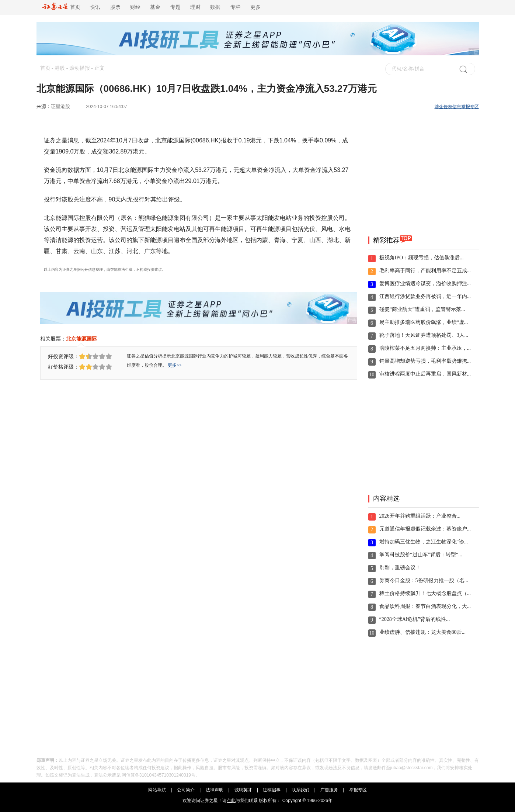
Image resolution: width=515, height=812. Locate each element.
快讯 (95, 7)
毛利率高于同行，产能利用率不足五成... (425, 271)
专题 (175, 7)
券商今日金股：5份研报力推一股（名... (424, 581)
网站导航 (157, 790)
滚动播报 (80, 68)
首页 (61, 7)
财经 (135, 7)
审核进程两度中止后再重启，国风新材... (425, 374)
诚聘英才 (243, 790)
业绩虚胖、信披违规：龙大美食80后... (423, 632)
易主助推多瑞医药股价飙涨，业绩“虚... (424, 322)
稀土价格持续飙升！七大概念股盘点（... (425, 593)
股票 (115, 7)
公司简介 (186, 790)
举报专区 (358, 790)
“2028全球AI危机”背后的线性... (415, 619)
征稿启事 (272, 790)
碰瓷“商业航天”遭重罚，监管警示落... (422, 309)
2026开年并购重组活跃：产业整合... (420, 516)
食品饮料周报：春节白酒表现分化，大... (425, 606)
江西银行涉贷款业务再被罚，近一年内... (425, 296)
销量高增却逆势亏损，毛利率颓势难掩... (425, 361)
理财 (195, 7)
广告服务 (329, 790)
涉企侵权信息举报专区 (457, 107)
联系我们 (300, 790)
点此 (231, 801)
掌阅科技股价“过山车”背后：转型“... (421, 555)
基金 (155, 7)
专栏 (236, 7)
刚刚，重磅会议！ (400, 568)
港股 (60, 68)
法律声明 (215, 790)
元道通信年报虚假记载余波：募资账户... (425, 529)
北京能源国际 (81, 339)
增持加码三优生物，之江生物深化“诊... (424, 542)
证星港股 (60, 106)
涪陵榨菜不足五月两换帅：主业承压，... (425, 348)
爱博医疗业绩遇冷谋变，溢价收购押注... (425, 284)
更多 (255, 7)
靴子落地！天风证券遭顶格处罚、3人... (424, 335)
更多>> (175, 365)
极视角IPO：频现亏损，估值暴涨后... (422, 258)
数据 (215, 7)
